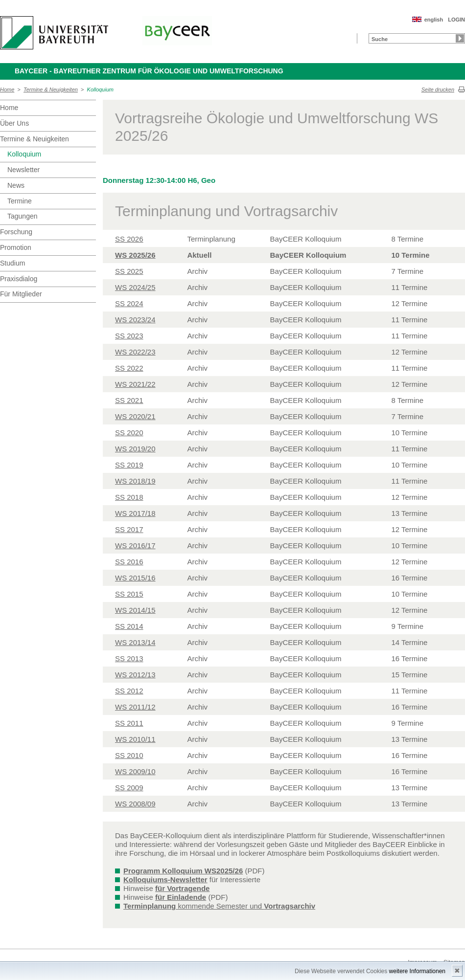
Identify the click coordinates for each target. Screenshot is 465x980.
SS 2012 (129, 691)
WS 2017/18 (135, 513)
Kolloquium (100, 89)
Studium (12, 263)
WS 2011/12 (135, 707)
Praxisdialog (19, 279)
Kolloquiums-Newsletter (165, 880)
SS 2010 (129, 755)
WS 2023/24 (135, 320)
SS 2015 (129, 594)
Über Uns (14, 123)
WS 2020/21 (135, 416)
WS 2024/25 (135, 287)
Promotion (16, 247)
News (16, 185)
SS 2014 (129, 626)
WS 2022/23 (135, 352)
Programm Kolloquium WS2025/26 (183, 871)
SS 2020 (129, 433)
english (434, 20)
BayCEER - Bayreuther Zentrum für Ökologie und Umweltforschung (149, 71)
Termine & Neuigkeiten (51, 89)
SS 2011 (129, 723)
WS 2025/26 (135, 255)
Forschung (16, 232)
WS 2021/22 (135, 384)
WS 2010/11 (135, 739)
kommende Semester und (219, 906)
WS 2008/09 (135, 804)
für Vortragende (182, 888)
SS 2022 (129, 368)
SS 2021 (129, 400)
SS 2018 (129, 497)
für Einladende (181, 897)
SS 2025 (129, 271)
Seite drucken (438, 89)
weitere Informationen (417, 971)
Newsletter (23, 170)
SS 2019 (129, 465)
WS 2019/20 (135, 449)
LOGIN (456, 20)
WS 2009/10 (135, 771)
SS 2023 (129, 336)
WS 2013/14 (135, 642)
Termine (20, 201)
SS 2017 (129, 529)
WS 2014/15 (135, 610)
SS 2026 (129, 239)
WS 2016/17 (135, 546)
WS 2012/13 (135, 675)
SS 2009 (129, 788)
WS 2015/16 (135, 578)
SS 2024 (129, 303)
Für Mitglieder (21, 294)
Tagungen (23, 216)
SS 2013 (129, 658)
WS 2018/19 (135, 481)
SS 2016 (129, 562)
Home (7, 89)
